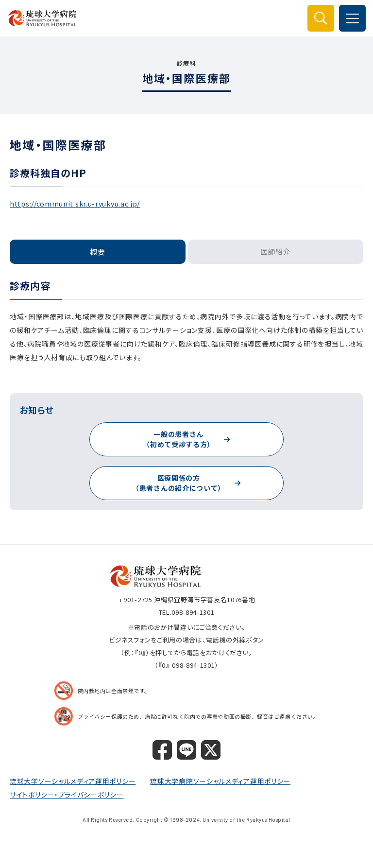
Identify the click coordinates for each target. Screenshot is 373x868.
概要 (98, 252)
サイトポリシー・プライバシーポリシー (67, 795)
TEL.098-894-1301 (186, 612)
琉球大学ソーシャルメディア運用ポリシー (73, 781)
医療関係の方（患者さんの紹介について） (178, 483)
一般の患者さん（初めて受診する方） (178, 439)
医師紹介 (276, 252)
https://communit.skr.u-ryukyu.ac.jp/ (75, 204)
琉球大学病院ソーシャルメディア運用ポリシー (220, 781)
